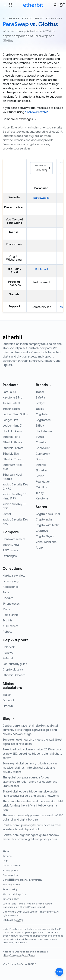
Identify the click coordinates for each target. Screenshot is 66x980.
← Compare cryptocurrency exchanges (32, 18)
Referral (8, 658)
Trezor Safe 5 (11, 409)
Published (41, 270)
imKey (40, 493)
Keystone (42, 499)
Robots (7, 632)
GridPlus (41, 487)
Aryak (39, 548)
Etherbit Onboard (14, 675)
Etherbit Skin (11, 454)
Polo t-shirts (11, 615)
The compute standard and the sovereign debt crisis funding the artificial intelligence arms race (33, 806)
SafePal (41, 398)
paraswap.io (41, 198)
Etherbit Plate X (13, 443)
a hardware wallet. (37, 112)
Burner (7, 514)
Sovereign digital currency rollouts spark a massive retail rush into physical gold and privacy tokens (30, 768)
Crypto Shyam (45, 536)
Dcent (40, 459)
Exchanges (10, 556)
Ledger (40, 403)
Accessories (11, 587)
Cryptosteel (43, 420)
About (6, 851)
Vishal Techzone (46, 542)
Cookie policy (10, 875)
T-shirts (8, 621)
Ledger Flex (10, 420)
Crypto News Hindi (48, 514)
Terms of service (12, 866)
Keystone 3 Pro (13, 398)
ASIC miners (10, 550)
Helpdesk (9, 647)
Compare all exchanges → (20, 119)
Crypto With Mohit (48, 525)
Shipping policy (11, 885)
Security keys (11, 545)
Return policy (10, 889)
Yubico (40, 409)
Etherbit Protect (13, 448)
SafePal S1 (9, 392)
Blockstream (44, 431)
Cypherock (43, 454)
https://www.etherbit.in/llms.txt (19, 955)
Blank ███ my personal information (22, 880)
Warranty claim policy (14, 894)
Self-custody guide (15, 664)
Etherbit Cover (12, 459)
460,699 (18, 920)
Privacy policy (10, 870)
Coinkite (41, 443)
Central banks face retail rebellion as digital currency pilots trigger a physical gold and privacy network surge (30, 730)
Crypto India (44, 520)
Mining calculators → (14, 686)
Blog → (9, 719)
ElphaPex (42, 471)
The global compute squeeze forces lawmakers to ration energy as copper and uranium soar (30, 782)
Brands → (44, 385)
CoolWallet (43, 448)
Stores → (43, 507)
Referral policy (11, 899)
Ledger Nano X (12, 426)
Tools (6, 593)
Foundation (43, 482)
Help (5, 861)
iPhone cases (11, 604)
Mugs (6, 609)
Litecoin (8, 706)
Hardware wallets (14, 539)
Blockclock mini (12, 431)
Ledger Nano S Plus (15, 414)
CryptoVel (42, 531)
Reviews (8, 653)
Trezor (40, 392)
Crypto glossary (13, 670)
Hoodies (8, 598)
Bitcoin (7, 695)
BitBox (40, 426)
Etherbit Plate (11, 437)
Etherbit (41, 465)
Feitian (40, 476)
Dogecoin (9, 700)
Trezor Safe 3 (11, 403)
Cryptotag (43, 414)
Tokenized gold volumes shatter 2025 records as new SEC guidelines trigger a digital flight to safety (32, 754)
